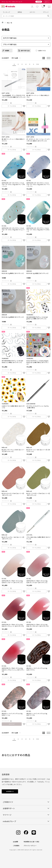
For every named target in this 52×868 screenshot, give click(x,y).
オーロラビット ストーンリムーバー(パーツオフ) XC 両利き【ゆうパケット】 (38, 140)
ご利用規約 (16, 846)
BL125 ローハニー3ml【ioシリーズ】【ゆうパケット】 (38, 450)
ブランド (46, 12)
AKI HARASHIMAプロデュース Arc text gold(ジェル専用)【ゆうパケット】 (37, 318)
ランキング (6, 12)
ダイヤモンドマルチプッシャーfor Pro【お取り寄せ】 (38, 407)
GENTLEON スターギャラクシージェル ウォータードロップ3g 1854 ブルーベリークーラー (38, 185)
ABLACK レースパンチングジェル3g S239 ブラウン (37, 669)
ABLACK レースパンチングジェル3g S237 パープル (37, 714)
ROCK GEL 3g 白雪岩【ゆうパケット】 (38, 273)
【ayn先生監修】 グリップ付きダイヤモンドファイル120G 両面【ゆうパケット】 (14, 96)
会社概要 (15, 842)
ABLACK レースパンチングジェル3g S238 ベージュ (12, 714)
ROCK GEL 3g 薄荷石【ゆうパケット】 (13, 273)
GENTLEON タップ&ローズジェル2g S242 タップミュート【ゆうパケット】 (13, 625)
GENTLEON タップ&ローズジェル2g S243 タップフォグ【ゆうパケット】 (37, 582)
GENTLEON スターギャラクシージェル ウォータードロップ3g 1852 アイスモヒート (38, 230)
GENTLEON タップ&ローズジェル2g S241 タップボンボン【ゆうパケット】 (38, 625)
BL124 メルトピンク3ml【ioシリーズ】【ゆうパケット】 (13, 494)
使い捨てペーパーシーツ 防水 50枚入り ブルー (38, 96)
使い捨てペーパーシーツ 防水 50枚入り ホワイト (13, 140)
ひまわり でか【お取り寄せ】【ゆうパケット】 (13, 407)
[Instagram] (18, 833)
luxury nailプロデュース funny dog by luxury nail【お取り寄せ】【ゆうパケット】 (37, 362)
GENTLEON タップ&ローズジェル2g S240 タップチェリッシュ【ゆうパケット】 (13, 670)
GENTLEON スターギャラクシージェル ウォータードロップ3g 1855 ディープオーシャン (13, 185)
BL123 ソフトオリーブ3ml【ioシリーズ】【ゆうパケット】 (38, 494)
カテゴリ (32, 12)
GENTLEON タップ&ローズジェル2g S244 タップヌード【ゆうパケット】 (12, 582)
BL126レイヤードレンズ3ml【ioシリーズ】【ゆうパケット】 (13, 450)
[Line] (34, 833)
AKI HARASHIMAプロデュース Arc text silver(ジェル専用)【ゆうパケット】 (12, 362)
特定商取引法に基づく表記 (31, 842)
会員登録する (10, 791)
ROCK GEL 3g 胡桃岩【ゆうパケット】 (13, 317)
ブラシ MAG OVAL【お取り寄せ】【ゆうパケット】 (38, 538)
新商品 (20, 12)
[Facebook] (26, 833)
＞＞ (38, 64)
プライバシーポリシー (30, 846)
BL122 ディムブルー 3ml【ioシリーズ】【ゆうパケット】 (13, 538)
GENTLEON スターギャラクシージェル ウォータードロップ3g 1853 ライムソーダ (13, 230)
